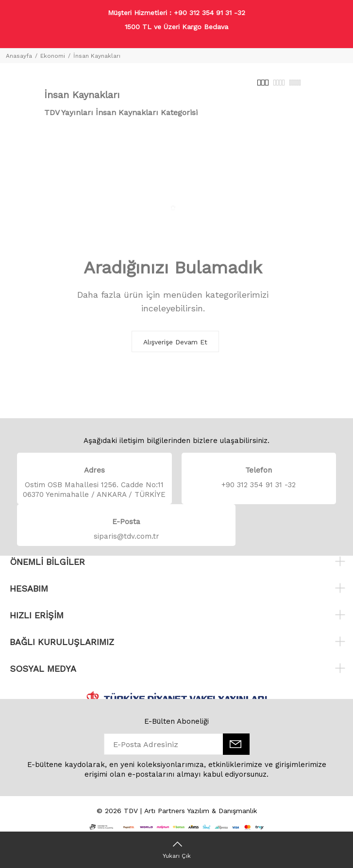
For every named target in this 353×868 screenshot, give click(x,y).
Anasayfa (19, 56)
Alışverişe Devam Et (175, 342)
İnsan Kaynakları (97, 56)
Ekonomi (53, 56)
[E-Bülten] (236, 744)
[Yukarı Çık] (176, 850)
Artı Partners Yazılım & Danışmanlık (201, 811)
